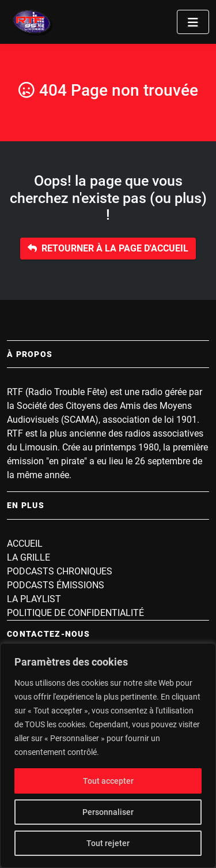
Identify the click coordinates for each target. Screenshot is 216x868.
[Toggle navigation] (193, 22)
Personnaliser (108, 812)
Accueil (25, 544)
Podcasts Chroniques (60, 571)
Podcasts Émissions (56, 585)
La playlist (34, 599)
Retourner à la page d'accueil (108, 248)
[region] (108, 756)
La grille (29, 557)
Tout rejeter (108, 843)
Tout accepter (108, 781)
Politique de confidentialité (75, 613)
